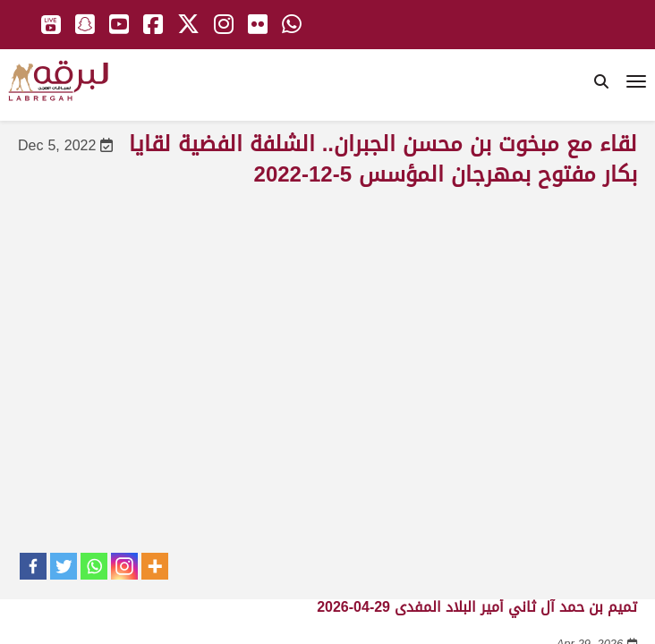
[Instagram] (124, 566)
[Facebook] (33, 566)
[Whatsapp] (94, 566)
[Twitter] (64, 566)
